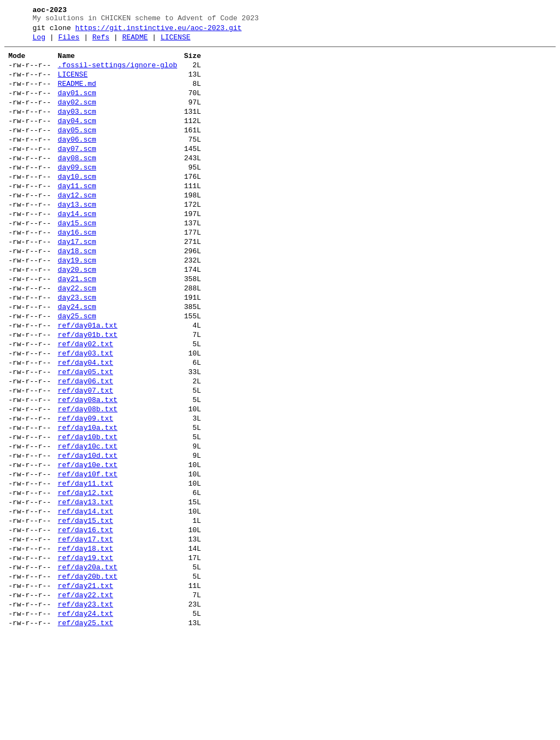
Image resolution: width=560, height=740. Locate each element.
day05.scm (77, 150)
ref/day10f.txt (88, 555)
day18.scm (77, 292)
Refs (101, 42)
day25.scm (77, 369)
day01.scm (77, 106)
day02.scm (77, 117)
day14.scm (77, 248)
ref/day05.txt (86, 434)
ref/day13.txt (86, 587)
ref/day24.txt (86, 719)
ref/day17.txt (86, 631)
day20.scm (77, 314)
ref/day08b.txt (88, 478)
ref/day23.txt (86, 708)
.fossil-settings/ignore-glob (118, 73)
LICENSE (176, 42)
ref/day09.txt (86, 489)
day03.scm (77, 128)
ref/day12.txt (86, 576)
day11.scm (77, 215)
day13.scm (77, 237)
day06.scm (77, 161)
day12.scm (77, 226)
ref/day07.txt (86, 456)
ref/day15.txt (86, 609)
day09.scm (77, 194)
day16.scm (77, 270)
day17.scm (77, 281)
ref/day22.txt (86, 697)
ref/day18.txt (86, 642)
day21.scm (77, 325)
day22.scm (77, 336)
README (135, 42)
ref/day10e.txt (88, 544)
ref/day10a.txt (88, 500)
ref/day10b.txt (88, 511)
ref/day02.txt (86, 401)
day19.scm (77, 303)
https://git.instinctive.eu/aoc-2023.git (159, 31)
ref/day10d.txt (88, 533)
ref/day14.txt (86, 598)
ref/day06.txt (86, 445)
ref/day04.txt (86, 423)
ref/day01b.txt (88, 391)
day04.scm (77, 139)
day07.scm (77, 172)
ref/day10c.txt (88, 522)
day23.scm (77, 347)
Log (39, 42)
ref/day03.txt (86, 412)
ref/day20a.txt (88, 664)
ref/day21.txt (86, 686)
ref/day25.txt (86, 730)
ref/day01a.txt (88, 380)
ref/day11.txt (86, 566)
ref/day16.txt (86, 620)
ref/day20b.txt (88, 675)
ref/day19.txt (86, 653)
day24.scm (77, 358)
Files (69, 42)
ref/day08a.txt (88, 467)
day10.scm (77, 205)
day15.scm (77, 259)
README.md (77, 95)
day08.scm (77, 183)
